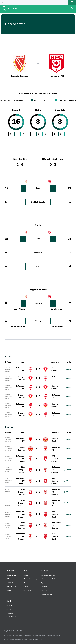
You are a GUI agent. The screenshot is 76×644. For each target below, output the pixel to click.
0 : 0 (38, 492)
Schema (67, 369)
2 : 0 (38, 396)
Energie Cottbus (55, 369)
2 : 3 (38, 369)
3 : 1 (38, 405)
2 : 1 (38, 514)
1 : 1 (38, 387)
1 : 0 (38, 449)
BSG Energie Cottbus (55, 459)
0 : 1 (38, 481)
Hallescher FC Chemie (20, 459)
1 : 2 (38, 378)
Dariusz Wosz (57, 327)
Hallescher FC (20, 369)
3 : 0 (38, 459)
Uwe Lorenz (56, 309)
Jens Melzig (20, 309)
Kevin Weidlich (18, 327)
